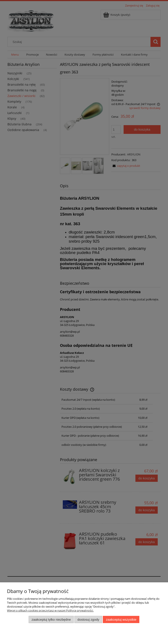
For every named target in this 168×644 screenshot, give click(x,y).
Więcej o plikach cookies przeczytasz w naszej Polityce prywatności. (50, 610)
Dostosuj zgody (88, 619)
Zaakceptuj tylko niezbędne (51, 619)
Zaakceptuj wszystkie (121, 619)
